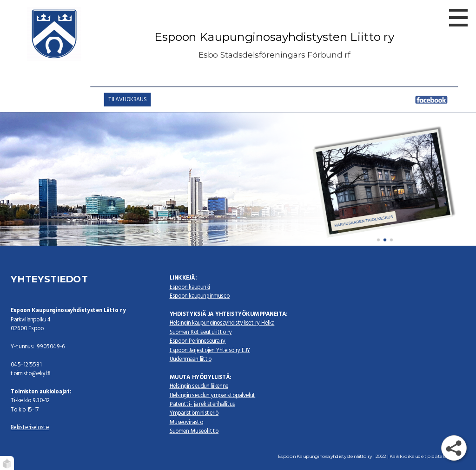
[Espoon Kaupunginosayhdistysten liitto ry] (54, 56)
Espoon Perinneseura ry (198, 341)
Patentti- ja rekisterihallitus (202, 405)
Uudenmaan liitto (191, 359)
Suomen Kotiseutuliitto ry (201, 332)
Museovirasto (186, 422)
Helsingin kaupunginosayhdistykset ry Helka (222, 323)
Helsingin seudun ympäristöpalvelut (213, 395)
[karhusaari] (384, 181)
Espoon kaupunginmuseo (200, 296)
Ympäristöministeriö (194, 413)
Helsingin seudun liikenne (199, 386)
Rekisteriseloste (30, 428)
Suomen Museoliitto (194, 431)
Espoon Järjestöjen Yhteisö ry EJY (210, 350)
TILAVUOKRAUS (127, 99)
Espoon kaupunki (190, 287)
